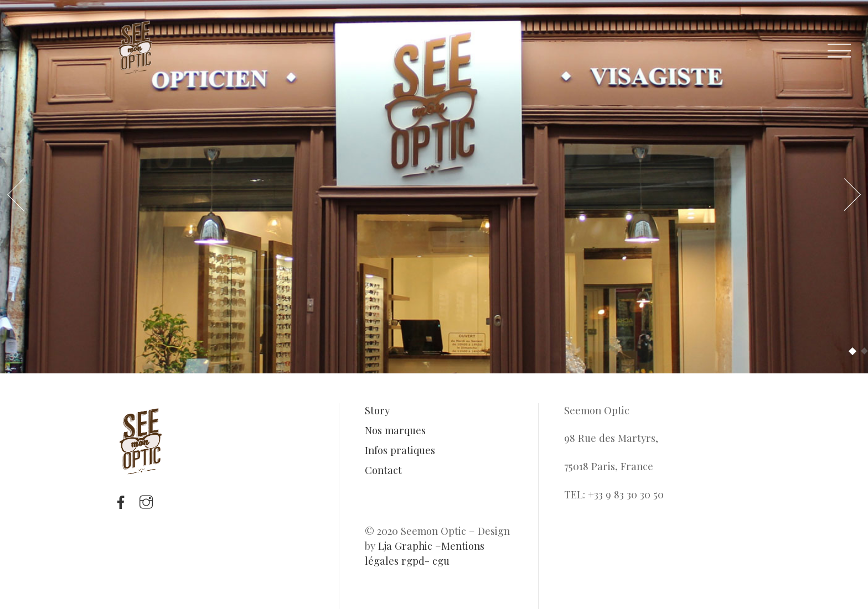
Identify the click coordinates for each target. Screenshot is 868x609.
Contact (383, 470)
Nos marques (395, 430)
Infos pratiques (400, 450)
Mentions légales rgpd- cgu (425, 553)
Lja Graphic (405, 546)
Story (377, 410)
